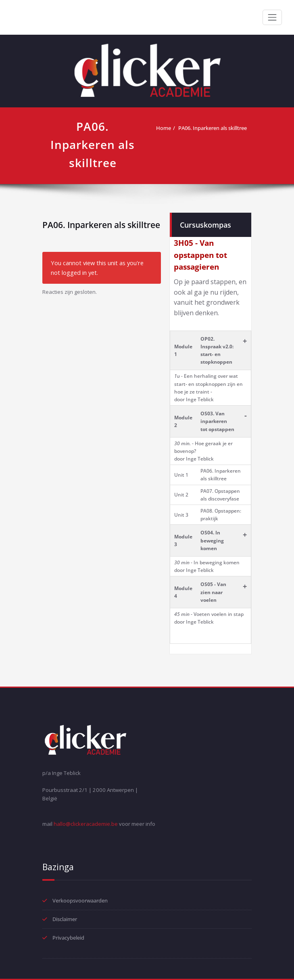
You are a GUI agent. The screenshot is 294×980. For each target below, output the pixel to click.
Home (164, 128)
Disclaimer (65, 919)
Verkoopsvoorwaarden (80, 900)
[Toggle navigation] (272, 17)
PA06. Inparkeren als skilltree (213, 128)
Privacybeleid (68, 938)
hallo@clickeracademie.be (86, 824)
